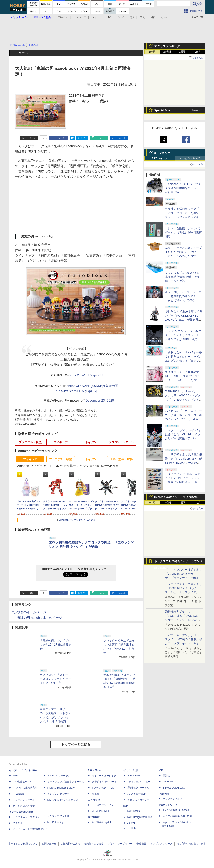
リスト (44, 138)
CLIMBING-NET (101, 811)
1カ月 (197, 52)
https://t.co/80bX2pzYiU (86, 375)
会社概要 (141, 844)
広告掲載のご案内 (70, 844)
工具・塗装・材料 (121, 459)
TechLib (131, 828)
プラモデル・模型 (30, 442)
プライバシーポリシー (120, 844)
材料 (153, 17)
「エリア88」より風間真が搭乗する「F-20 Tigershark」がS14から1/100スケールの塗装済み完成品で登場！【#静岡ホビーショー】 (184, 463)
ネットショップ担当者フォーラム (66, 782)
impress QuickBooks (174, 788)
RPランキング (160, 158)
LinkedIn (122, 138)
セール (165, 17)
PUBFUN (164, 794)
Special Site (162, 110)
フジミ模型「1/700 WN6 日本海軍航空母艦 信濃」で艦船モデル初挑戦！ (182, 277)
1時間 (152, 52)
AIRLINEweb (134, 776)
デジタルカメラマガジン (26, 817)
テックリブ (129, 823)
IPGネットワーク (168, 805)
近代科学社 (94, 817)
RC (109, 17)
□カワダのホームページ (29, 612)
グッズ (120, 17)
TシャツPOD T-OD (103, 788)
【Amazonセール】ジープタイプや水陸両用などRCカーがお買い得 (183, 188)
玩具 (132, 17)
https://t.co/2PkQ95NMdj (86, 386)
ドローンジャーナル (24, 800)
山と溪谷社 (94, 800)
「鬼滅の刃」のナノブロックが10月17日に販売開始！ (56, 645)
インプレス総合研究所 (25, 788)
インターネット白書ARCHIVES (30, 829)
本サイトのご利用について (23, 844)
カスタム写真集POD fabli (177, 816)
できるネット (20, 823)
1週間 (182, 52)
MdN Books (134, 811)
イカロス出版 (131, 770)
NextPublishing (55, 822)
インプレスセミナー (58, 794)
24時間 (167, 52)
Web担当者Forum (23, 782)
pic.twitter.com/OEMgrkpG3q (77, 391)
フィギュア (80, 17)
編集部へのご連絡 (94, 844)
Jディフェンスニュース (140, 782)
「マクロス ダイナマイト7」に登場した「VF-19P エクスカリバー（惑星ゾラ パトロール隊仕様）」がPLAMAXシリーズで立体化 (184, 438)
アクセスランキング (167, 46)
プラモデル (62, 17)
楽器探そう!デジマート (104, 782)
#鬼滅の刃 (111, 386)
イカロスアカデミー (138, 800)
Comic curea (170, 782)
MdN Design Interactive (140, 817)
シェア (61, 138)
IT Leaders (19, 794)
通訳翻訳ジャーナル (138, 788)
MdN (126, 806)
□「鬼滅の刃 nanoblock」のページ (37, 618)
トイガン (97, 17)
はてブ (81, 138)
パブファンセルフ (172, 799)
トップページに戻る (76, 745)
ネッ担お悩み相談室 (24, 806)
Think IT (17, 776)
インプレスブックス (58, 816)
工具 (143, 17)
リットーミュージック (104, 776)
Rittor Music (95, 770)
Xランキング (162, 153)
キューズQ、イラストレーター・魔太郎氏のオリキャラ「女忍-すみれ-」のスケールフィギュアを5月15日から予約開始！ (183, 300)
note (102, 138)
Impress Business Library (61, 788)
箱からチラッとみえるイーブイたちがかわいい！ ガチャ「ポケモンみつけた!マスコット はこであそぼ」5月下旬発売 (183, 256)
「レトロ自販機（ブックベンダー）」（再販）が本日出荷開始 (183, 232)
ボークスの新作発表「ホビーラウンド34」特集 (178, 562)
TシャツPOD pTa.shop (176, 810)
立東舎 (96, 794)
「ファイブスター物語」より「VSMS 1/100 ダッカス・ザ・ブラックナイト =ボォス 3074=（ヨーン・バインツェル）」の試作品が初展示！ (183, 578)
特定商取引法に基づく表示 (191, 844)
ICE (161, 770)
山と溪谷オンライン (103, 805)
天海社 (166, 776)
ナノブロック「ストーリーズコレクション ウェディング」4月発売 (56, 679)
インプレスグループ (161, 844)
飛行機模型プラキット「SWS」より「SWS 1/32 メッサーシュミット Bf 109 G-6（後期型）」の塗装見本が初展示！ (184, 620)
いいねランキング (190, 158)
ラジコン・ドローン (121, 442)
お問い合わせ (49, 844)
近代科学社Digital (101, 822)
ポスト (32, 138)
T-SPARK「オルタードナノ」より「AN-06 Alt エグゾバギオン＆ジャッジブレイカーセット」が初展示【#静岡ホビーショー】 (183, 400)
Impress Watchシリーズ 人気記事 (176, 497)
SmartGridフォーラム (59, 776)
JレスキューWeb (136, 794)
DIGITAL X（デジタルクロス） (64, 800)
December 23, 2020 (100, 400)
